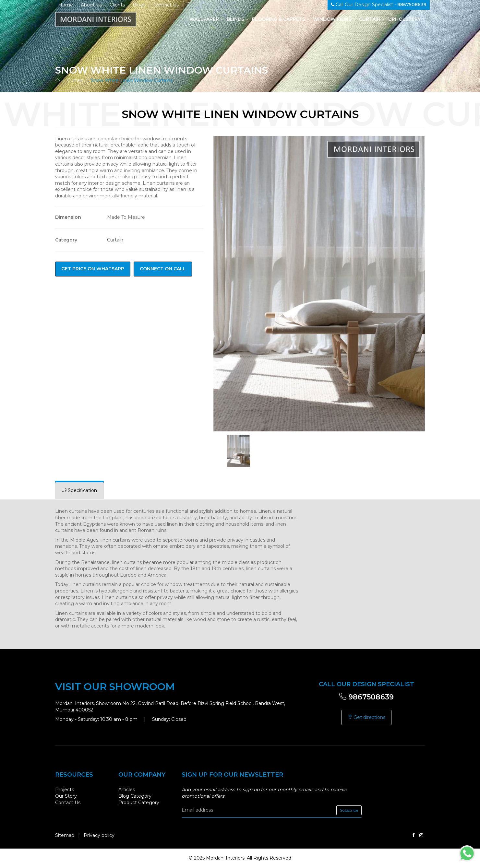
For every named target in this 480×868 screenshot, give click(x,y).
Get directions (366, 717)
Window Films (334, 19)
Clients (117, 5)
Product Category (139, 803)
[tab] (79, 491)
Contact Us (166, 5)
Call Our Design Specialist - (379, 5)
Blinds (238, 19)
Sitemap (65, 835)
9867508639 (366, 697)
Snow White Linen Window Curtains (132, 80)
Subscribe (349, 810)
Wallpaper (206, 19)
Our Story (66, 796)
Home (66, 5)
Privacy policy (99, 835)
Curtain (372, 19)
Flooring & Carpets (281, 19)
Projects (65, 790)
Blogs (139, 5)
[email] (272, 810)
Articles (127, 790)
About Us (91, 5)
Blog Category (135, 796)
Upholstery (407, 19)
